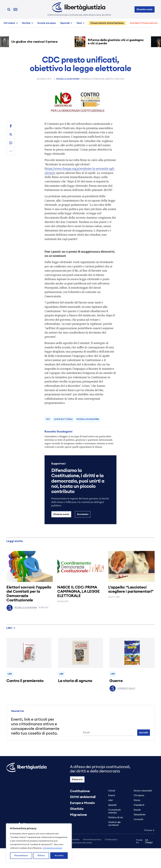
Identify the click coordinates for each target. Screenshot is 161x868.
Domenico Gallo (122, 688)
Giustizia (77, 809)
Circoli (112, 791)
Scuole (137, 810)
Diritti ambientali (83, 797)
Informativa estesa (52, 848)
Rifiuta (41, 856)
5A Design (144, 842)
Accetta (59, 856)
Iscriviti (144, 733)
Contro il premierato (25, 681)
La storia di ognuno (75, 681)
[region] (39, 843)
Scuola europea (47, 23)
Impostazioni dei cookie (81, 843)
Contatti (138, 819)
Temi (79, 23)
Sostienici (83, 514)
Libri (11, 628)
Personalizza (21, 856)
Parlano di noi (116, 817)
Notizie (26, 23)
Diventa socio (145, 9)
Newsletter (140, 815)
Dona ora (77, 779)
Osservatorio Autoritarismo (107, 23)
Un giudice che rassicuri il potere (36, 42)
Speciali (65, 23)
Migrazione (78, 815)
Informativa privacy (92, 840)
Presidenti (139, 805)
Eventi (112, 795)
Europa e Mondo (82, 803)
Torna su (149, 830)
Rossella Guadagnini (68, 79)
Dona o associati (143, 791)
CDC (48, 419)
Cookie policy (111, 840)
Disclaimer (75, 840)
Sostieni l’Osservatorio (144, 23)
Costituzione (80, 791)
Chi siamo (9, 23)
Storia (137, 800)
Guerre (116, 681)
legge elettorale (63, 419)
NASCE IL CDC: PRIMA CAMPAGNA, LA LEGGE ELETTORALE (78, 592)
